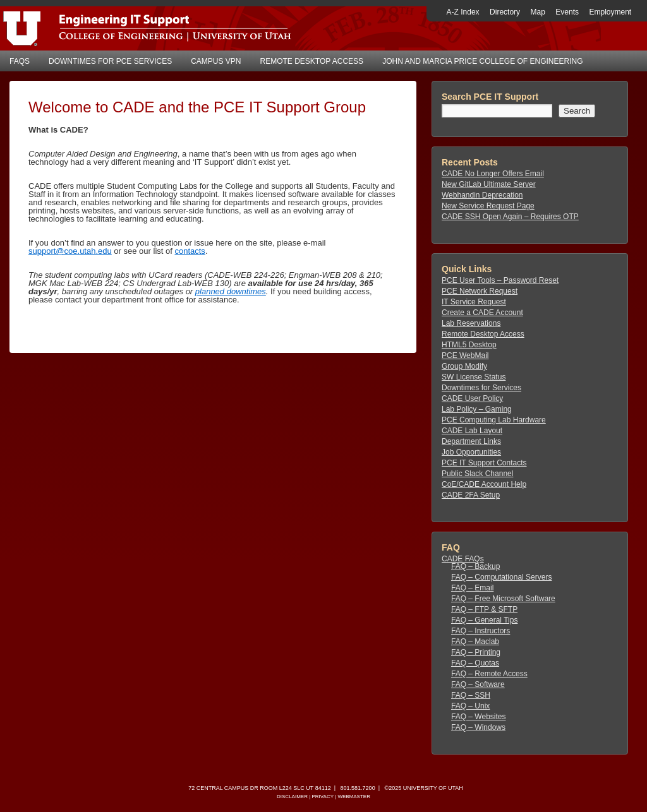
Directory (505, 12)
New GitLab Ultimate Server (489, 184)
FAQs (20, 61)
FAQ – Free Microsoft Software (503, 599)
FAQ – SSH (471, 695)
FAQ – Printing (476, 652)
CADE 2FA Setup (471, 495)
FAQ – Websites (478, 717)
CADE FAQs (463, 559)
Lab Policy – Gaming (477, 409)
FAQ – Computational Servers (501, 577)
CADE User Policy (472, 398)
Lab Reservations (471, 323)
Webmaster (354, 797)
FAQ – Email (472, 588)
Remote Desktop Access (312, 61)
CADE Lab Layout (472, 431)
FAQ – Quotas (475, 663)
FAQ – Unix (470, 706)
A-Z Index (463, 12)
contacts (190, 251)
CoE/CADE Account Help (484, 484)
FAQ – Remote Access (489, 674)
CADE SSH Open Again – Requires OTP (510, 217)
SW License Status (474, 377)
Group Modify (464, 366)
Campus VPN (216, 61)
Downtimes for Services (481, 388)
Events (567, 12)
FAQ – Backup (475, 566)
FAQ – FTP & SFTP (484, 609)
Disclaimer (292, 797)
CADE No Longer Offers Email (493, 174)
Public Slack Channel (477, 474)
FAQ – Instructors (481, 631)
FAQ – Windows (478, 727)
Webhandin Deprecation (482, 195)
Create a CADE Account (482, 313)
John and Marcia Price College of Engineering (482, 61)
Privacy (322, 797)
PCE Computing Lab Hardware (494, 420)
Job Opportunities (471, 452)
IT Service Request (474, 302)
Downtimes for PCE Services (110, 61)
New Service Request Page (488, 206)
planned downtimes (231, 291)
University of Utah (433, 788)
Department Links (471, 441)
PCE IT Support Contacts (484, 463)
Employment (610, 12)
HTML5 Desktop (469, 345)
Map (538, 12)
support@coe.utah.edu (70, 251)
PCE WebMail (465, 355)
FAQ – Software (478, 684)
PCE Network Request (480, 291)
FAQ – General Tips (484, 620)
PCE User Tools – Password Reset (500, 280)
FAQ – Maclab (475, 642)
